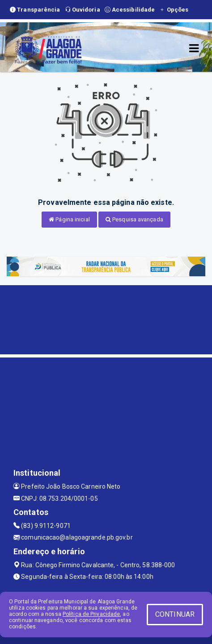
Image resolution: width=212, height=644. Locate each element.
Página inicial (69, 219)
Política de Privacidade (91, 614)
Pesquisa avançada (134, 219)
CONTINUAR (175, 614)
